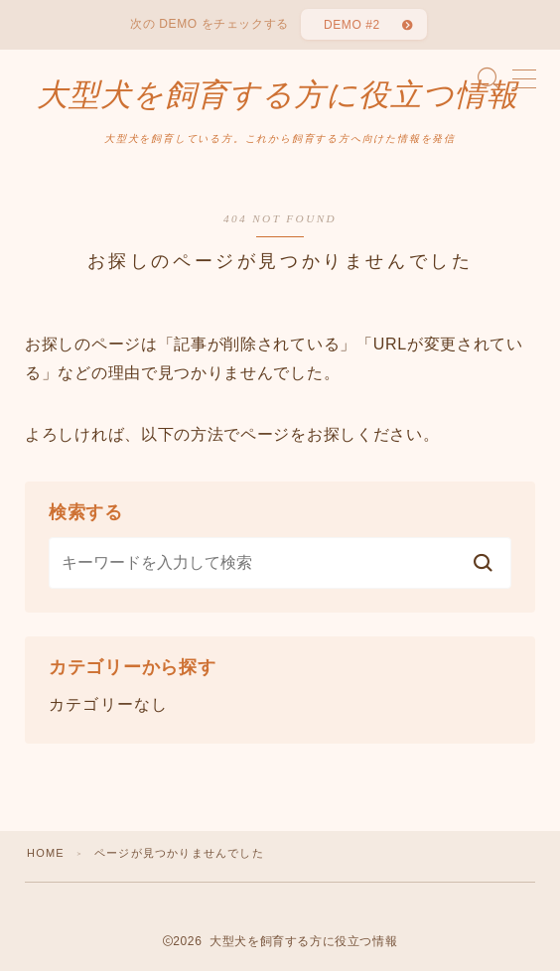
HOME (46, 853)
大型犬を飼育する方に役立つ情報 (278, 95)
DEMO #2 (352, 25)
